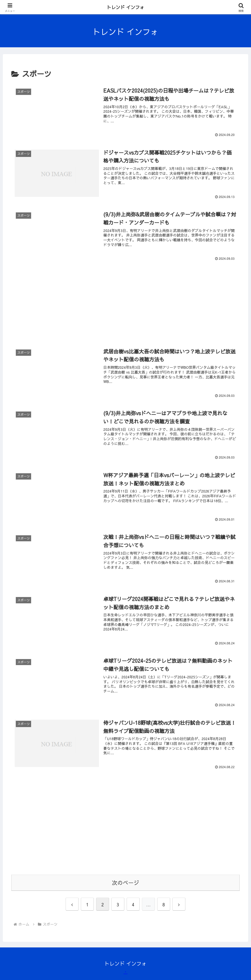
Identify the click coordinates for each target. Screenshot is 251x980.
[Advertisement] (125, 295)
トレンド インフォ (126, 7)
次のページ (125, 883)
